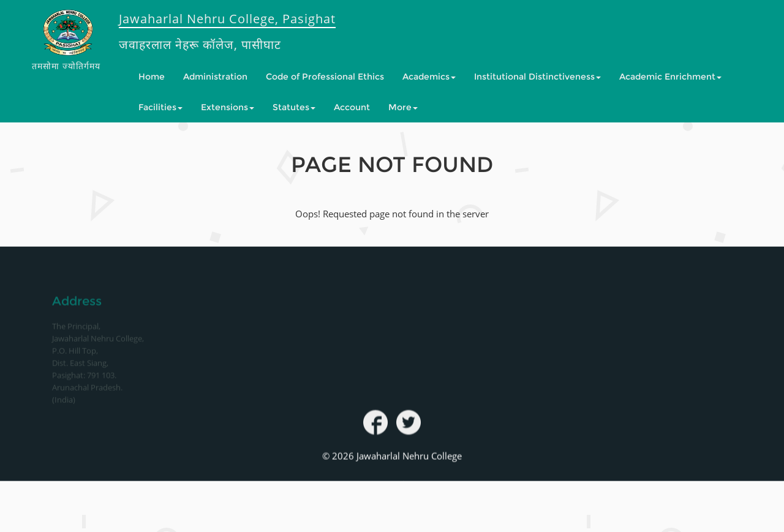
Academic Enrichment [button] (670, 77)
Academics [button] (429, 77)
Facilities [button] (160, 107)
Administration (215, 77)
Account (352, 107)
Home (152, 77)
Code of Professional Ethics (325, 77)
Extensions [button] (228, 107)
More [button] (403, 107)
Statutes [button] (294, 107)
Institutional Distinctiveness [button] (537, 77)
